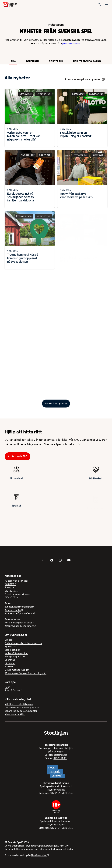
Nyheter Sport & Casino (87, 61)
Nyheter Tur (56, 61)
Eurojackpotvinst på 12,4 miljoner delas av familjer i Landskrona (21, 200)
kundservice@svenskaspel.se (20, 607)
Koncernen (32, 61)
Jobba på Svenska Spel (16, 653)
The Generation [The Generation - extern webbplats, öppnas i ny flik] (39, 855)
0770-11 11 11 (10, 584)
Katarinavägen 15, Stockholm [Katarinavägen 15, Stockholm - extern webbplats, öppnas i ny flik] (19, 626)
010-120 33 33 (11, 591)
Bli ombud (17, 481)
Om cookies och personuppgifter (22, 708)
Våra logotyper (12, 650)
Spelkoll (9, 667)
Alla (13, 61)
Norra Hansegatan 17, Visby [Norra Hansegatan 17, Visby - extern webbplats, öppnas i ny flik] (18, 623)
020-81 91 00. (60, 758)
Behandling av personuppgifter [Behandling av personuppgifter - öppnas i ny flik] (21, 711)
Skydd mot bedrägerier (17, 670)
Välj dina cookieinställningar (19, 704)
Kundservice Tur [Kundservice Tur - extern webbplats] (13, 610)
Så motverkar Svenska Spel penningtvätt (25, 673)
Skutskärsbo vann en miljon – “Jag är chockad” (76, 134)
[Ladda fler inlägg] (56, 404)
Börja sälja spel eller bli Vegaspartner (23, 643)
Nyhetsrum (10, 647)
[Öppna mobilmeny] (106, 4)
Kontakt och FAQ (17, 456)
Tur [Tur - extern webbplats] (6, 687)
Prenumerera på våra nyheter (85, 79)
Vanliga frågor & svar (15, 657)
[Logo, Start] (10, 4)
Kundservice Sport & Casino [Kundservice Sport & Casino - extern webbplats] (19, 613)
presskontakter (71, 44)
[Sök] (99, 4)
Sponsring (10, 660)
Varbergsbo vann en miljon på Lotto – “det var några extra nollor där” (24, 136)
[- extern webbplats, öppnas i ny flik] (43, 560)
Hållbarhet (10, 663)
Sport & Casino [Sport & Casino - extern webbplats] (12, 690)
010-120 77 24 (11, 597)
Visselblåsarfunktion (15, 714)
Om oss (8, 640)
